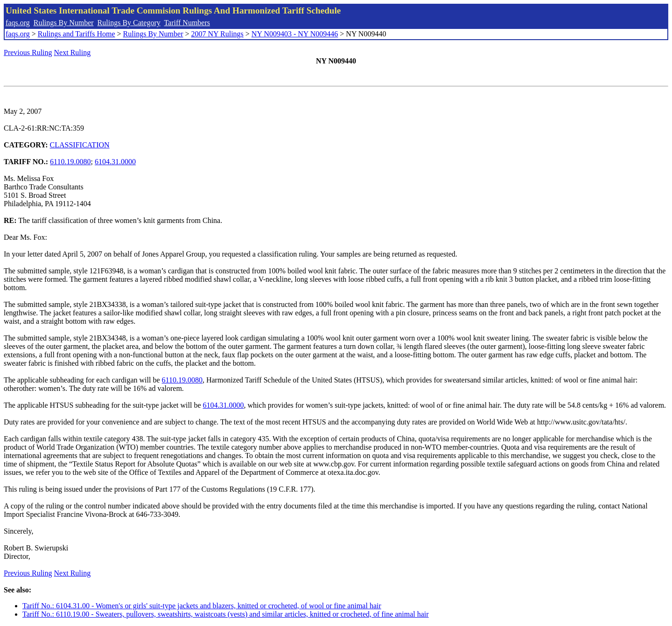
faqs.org (18, 23)
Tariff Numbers (187, 23)
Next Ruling (73, 52)
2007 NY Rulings (217, 34)
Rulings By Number (64, 23)
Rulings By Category (129, 23)
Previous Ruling (28, 52)
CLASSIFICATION (80, 145)
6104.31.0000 (115, 162)
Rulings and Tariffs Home (77, 34)
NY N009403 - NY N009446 (295, 34)
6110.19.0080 (70, 162)
